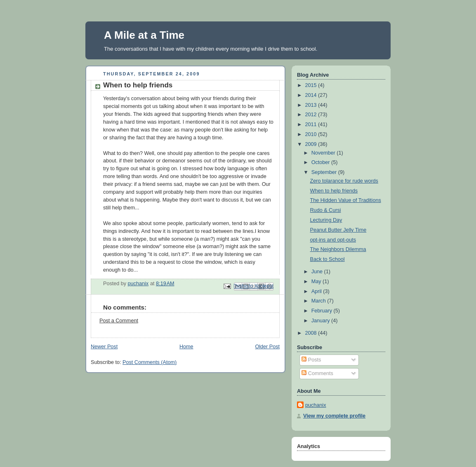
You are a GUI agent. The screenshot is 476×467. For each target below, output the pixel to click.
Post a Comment (119, 321)
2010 (312, 134)
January (321, 321)
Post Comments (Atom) (150, 362)
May (317, 282)
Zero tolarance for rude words (344, 181)
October (321, 162)
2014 (312, 95)
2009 (312, 144)
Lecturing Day (326, 220)
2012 (312, 115)
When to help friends (334, 191)
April (317, 291)
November (324, 153)
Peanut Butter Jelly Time (338, 230)
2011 (312, 124)
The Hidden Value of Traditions (346, 200)
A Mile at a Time (144, 35)
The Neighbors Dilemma (338, 249)
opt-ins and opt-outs (333, 240)
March (319, 301)
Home (186, 347)
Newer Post (104, 347)
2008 (312, 333)
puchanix (316, 405)
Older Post (267, 347)
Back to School (328, 259)
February (323, 311)
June (318, 272)
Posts (311, 360)
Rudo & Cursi (326, 210)
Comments (317, 373)
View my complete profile (334, 416)
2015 (312, 85)
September (325, 172)
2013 (312, 105)
